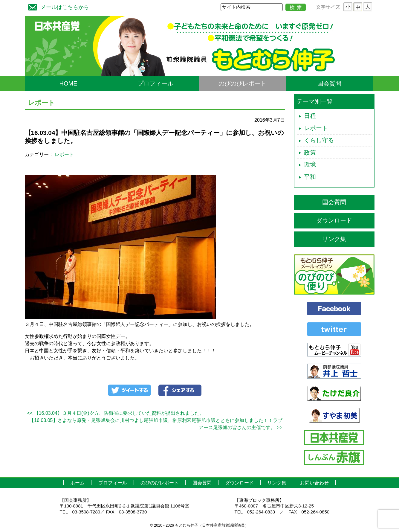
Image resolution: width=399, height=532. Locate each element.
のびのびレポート (242, 83)
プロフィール (155, 83)
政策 (310, 153)
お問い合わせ (314, 483)
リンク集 (334, 239)
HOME (68, 83)
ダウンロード (334, 220)
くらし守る (319, 140)
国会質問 (329, 83)
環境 (310, 164)
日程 (310, 116)
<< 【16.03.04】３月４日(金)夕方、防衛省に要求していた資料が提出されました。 (116, 413)
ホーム (77, 483)
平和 (310, 177)
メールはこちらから (57, 6)
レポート (64, 154)
